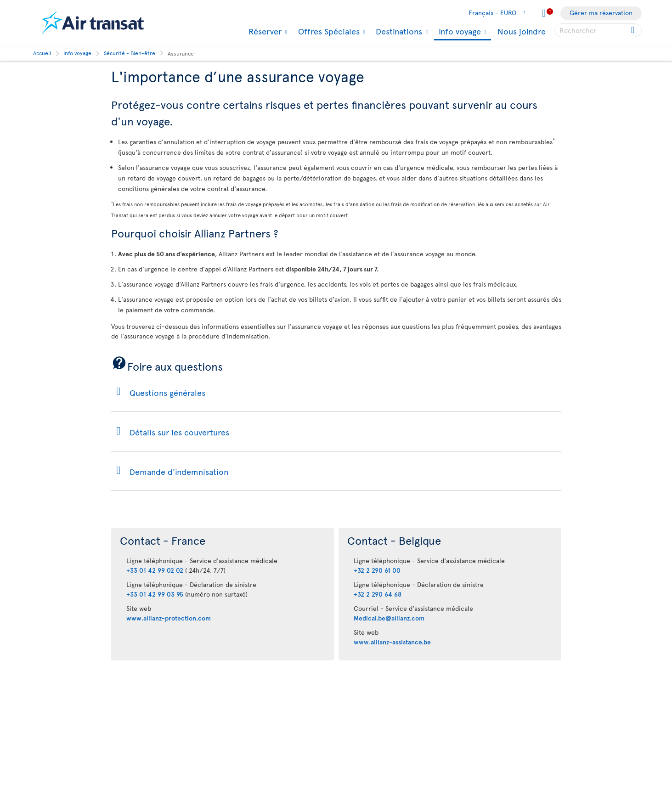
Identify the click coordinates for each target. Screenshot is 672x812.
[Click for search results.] (634, 30)
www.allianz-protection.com (169, 618)
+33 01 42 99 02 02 (155, 570)
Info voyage (459, 32)
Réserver (264, 31)
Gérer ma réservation (601, 13)
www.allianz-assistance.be (392, 642)
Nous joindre (522, 31)
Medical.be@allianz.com (389, 618)
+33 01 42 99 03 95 (155, 594)
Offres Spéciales (328, 31)
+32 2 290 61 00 (377, 570)
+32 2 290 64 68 (378, 594)
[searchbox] (598, 30)
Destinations (398, 31)
